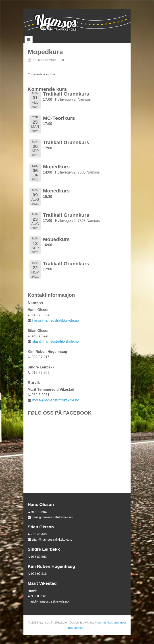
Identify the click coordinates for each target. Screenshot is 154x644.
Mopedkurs (56, 167)
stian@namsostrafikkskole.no (55, 341)
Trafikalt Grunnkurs (66, 94)
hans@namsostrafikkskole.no (55, 320)
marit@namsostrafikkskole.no (56, 400)
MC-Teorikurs (59, 118)
